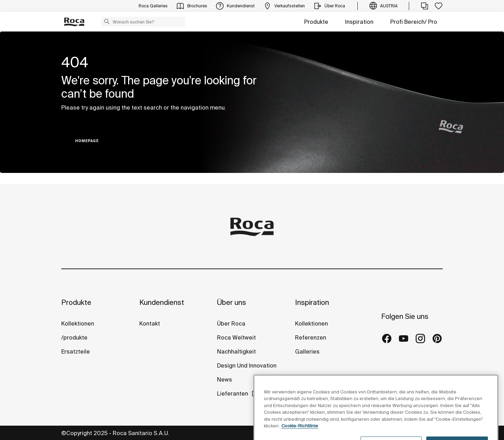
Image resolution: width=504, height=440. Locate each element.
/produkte (74, 337)
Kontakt (150, 323)
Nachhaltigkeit (236, 351)
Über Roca (231, 323)
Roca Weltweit (236, 337)
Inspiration (359, 22)
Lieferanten (233, 393)
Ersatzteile (76, 351)
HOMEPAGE (87, 141)
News (225, 379)
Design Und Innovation (247, 365)
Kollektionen (78, 323)
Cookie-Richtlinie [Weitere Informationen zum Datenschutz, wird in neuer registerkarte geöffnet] (300, 436)
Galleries (307, 351)
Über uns (232, 302)
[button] (107, 21)
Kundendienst (162, 302)
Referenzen (311, 337)
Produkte (316, 22)
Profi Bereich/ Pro (414, 22)
